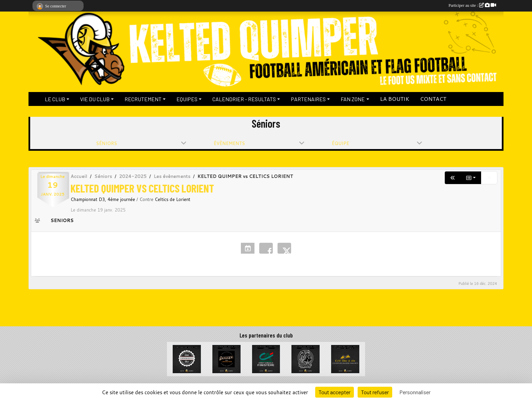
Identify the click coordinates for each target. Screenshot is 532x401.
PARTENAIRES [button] (308, 99)
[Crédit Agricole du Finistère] (266, 358)
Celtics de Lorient (173, 199)
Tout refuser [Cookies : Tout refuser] (375, 392)
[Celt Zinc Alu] (345, 358)
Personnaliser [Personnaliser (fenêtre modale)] (415, 392)
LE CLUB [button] (55, 99)
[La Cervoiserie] (187, 358)
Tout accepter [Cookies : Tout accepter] (335, 392)
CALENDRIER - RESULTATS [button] (244, 99)
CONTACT (433, 99)
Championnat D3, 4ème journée (103, 199)
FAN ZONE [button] (353, 99)
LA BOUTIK (395, 99)
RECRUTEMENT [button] (143, 99)
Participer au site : (472, 5)
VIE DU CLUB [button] (95, 99)
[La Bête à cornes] (306, 358)
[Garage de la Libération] (226, 358)
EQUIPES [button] (187, 99)
